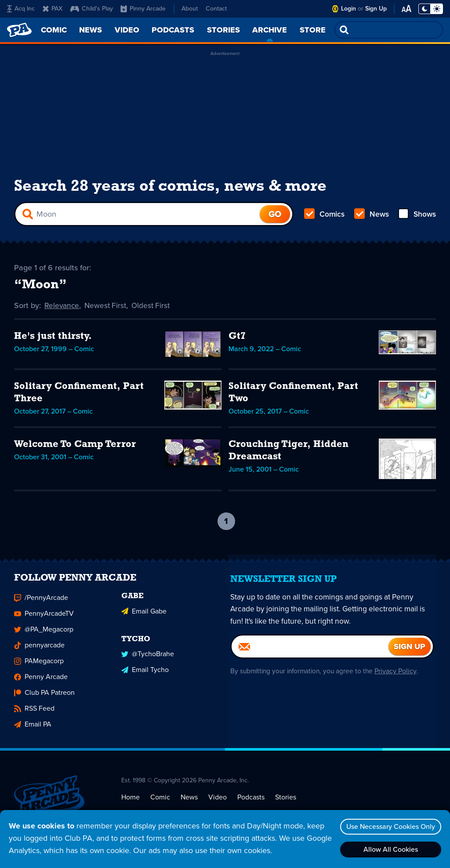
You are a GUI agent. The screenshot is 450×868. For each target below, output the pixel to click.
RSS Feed (34, 715)
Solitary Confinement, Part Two (293, 394)
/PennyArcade (41, 605)
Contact (216, 9)
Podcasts (251, 804)
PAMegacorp (39, 668)
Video (218, 804)
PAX (53, 9)
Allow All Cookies (389, 849)
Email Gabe (144, 617)
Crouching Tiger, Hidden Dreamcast (289, 452)
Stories (286, 804)
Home (131, 804)
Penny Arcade (41, 684)
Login (348, 9)
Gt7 (237, 338)
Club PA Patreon (44, 699)
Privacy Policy (400, 677)
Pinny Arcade (143, 9)
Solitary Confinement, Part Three (79, 394)
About (190, 9)
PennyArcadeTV (44, 620)
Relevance (62, 308)
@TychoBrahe (148, 659)
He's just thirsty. (53, 338)
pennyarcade (39, 652)
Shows (416, 216)
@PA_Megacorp (44, 636)
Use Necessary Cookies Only (389, 826)
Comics (325, 216)
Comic (160, 804)
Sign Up (376, 9)
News (371, 216)
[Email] (310, 653)
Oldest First (154, 308)
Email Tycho (145, 675)
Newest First (107, 308)
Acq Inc (21, 9)
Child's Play (92, 9)
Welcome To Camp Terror (75, 446)
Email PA (33, 731)
